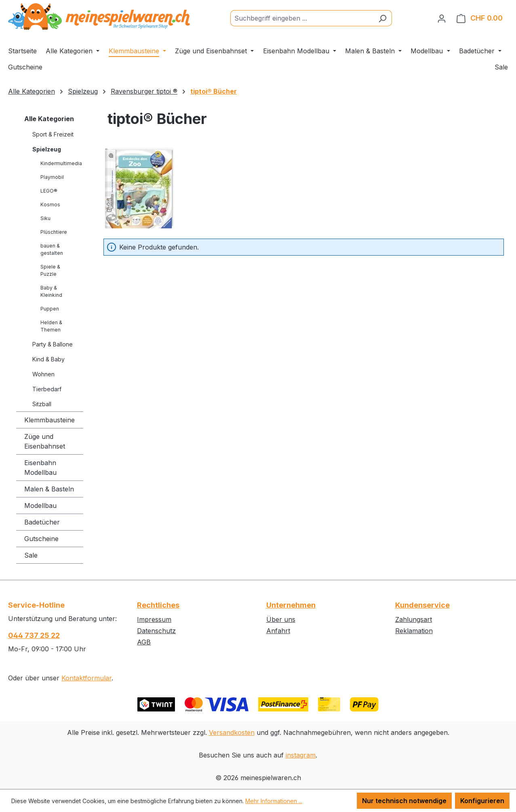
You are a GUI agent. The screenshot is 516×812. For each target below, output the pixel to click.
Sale (31, 555)
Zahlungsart (414, 619)
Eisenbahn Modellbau (40, 468)
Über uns (281, 619)
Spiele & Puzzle (50, 270)
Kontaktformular (86, 678)
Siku (45, 218)
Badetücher (42, 522)
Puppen (50, 309)
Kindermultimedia (61, 163)
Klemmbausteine (49, 420)
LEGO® (49, 191)
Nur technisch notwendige (404, 801)
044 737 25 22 (34, 635)
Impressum (154, 619)
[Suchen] (382, 18)
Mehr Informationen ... (274, 801)
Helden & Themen (51, 326)
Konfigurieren (482, 801)
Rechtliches (158, 605)
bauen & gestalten (52, 249)
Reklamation (414, 631)
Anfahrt (278, 631)
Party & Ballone (53, 344)
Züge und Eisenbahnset (45, 441)
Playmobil (52, 177)
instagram (301, 755)
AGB (144, 642)
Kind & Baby (48, 359)
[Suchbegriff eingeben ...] (302, 18)
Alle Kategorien (49, 119)
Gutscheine (41, 539)
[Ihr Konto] (442, 18)
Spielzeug (47, 149)
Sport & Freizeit (53, 134)
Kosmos (50, 205)
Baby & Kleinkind (51, 291)
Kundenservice (422, 605)
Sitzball (42, 404)
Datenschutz (156, 631)
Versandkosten (232, 732)
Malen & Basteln (49, 489)
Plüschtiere (54, 232)
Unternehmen (291, 605)
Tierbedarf (47, 389)
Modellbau (40, 506)
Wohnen (43, 374)
